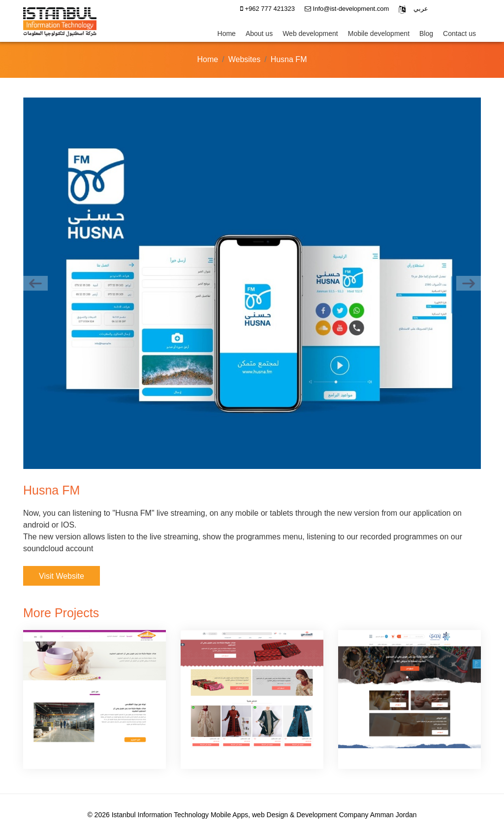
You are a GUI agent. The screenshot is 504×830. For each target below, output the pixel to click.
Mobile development (379, 33)
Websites (245, 59)
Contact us (459, 33)
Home (227, 33)
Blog (426, 33)
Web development (310, 33)
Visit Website (62, 576)
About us (259, 33)
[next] (469, 283)
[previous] (35, 283)
